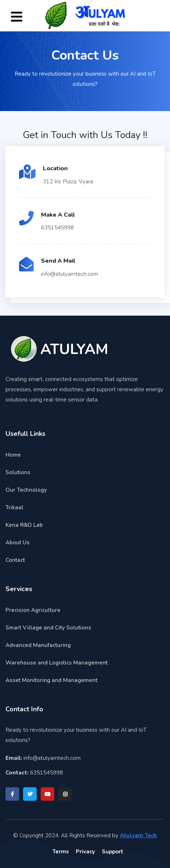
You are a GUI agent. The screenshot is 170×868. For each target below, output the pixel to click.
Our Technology (26, 490)
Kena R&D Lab (24, 525)
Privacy (85, 852)
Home (13, 455)
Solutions (18, 472)
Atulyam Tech (138, 835)
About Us (18, 542)
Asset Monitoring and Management (51, 680)
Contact (15, 560)
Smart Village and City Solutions (48, 628)
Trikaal (14, 507)
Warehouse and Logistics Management (57, 663)
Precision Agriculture (33, 610)
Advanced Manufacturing (38, 645)
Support (113, 852)
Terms (61, 852)
